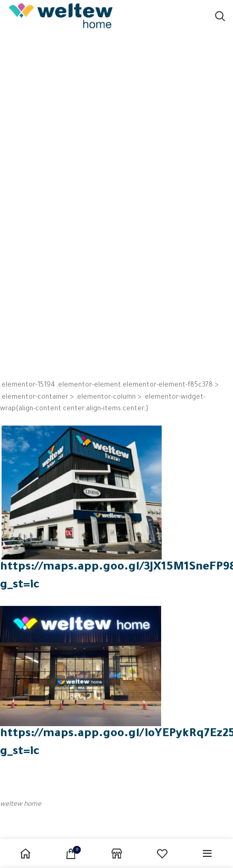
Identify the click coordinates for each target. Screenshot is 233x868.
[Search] (220, 16)
